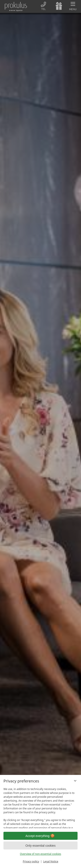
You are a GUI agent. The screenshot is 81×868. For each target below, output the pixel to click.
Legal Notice (51, 861)
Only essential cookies (40, 846)
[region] (40, 807)
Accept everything (40, 836)
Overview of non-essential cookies (40, 854)
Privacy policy (31, 861)
